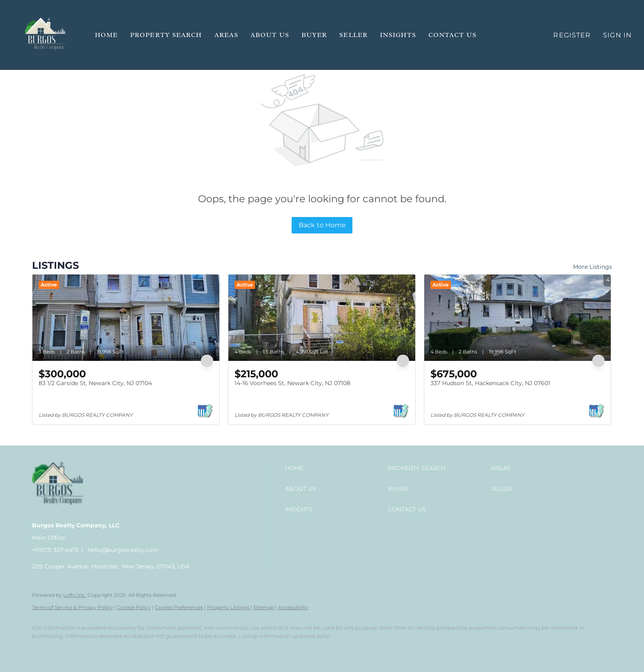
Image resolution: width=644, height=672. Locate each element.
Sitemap (264, 607)
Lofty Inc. (75, 595)
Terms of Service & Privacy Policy (72, 607)
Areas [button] (227, 35)
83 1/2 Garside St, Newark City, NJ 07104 (95, 383)
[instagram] (90, 650)
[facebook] (42, 650)
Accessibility (293, 607)
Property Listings (228, 607)
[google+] (113, 650)
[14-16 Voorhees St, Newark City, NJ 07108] (322, 318)
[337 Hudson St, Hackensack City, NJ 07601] (518, 318)
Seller (353, 35)
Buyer (314, 35)
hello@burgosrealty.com (123, 550)
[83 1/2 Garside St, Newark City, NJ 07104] (126, 318)
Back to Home (322, 225)
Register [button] (572, 35)
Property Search (166, 35)
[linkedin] (66, 650)
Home (106, 35)
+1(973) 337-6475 (55, 550)
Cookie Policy (134, 607)
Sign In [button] (617, 35)
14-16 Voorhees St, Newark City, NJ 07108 (292, 383)
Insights (398, 35)
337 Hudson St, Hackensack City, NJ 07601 (490, 383)
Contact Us (452, 35)
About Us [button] (270, 35)
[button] (45, 35)
